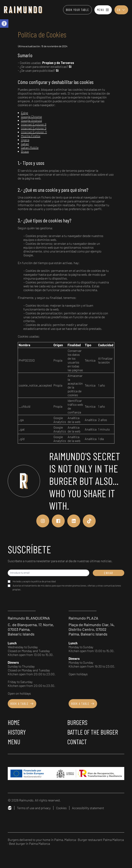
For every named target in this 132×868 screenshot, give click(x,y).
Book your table (77, 10)
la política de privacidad (43, 581)
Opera (25, 140)
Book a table (22, 704)
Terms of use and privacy (34, 808)
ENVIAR (109, 573)
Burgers (77, 722)
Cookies (61, 808)
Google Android (31, 120)
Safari (25, 144)
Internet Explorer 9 (34, 128)
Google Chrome (31, 116)
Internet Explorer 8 (34, 124)
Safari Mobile (30, 147)
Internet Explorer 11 (34, 132)
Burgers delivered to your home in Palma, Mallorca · (43, 840)
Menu (14, 742)
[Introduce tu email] (48, 573)
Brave (25, 151)
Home (14, 722)
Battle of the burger (93, 732)
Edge (25, 113)
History (17, 732)
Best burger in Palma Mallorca (29, 844)
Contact (77, 742)
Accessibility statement (88, 808)
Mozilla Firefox (31, 136)
